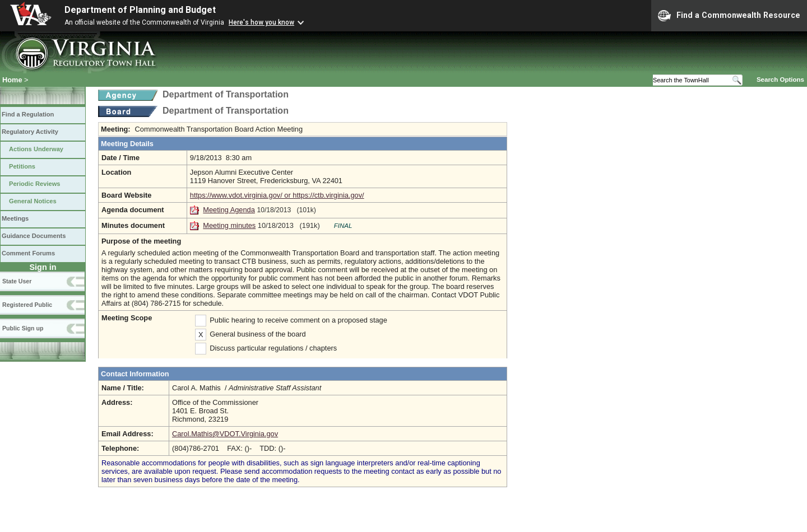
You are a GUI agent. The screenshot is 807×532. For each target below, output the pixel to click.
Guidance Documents (34, 236)
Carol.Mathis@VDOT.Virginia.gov (225, 434)
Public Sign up (23, 328)
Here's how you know (261, 22)
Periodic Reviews (35, 184)
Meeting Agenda (229, 210)
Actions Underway (36, 149)
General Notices (33, 201)
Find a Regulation (28, 114)
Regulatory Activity (30, 132)
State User (17, 281)
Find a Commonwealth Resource (729, 16)
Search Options (780, 80)
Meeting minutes (229, 225)
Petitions (22, 166)
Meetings (15, 218)
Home (12, 80)
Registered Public (27, 305)
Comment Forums (28, 253)
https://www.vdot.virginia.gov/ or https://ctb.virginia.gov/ (277, 195)
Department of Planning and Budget (140, 10)
